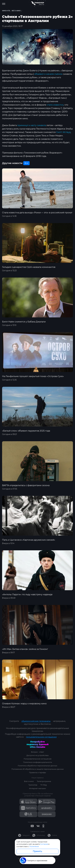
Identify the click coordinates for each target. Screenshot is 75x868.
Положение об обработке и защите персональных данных (38, 769)
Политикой (34, 846)
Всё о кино (29, 781)
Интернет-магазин (37, 788)
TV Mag (44, 785)
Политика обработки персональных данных (37, 766)
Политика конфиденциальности (38, 762)
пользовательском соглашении (41, 737)
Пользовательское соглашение (38, 759)
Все (26, 163)
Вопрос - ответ (37, 752)
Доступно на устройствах (38, 755)
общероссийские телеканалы (36, 721)
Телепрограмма (44, 781)
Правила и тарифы (37, 772)
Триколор (33, 785)
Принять (37, 851)
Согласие (44, 844)
